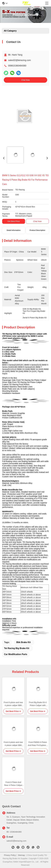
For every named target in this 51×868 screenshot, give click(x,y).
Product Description (37, 230)
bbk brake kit (23, 642)
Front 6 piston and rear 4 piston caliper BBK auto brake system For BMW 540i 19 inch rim (13, 744)
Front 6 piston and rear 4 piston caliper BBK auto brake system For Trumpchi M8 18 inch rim (13, 704)
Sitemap (21, 855)
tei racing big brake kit (17, 648)
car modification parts (16, 654)
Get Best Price (14, 221)
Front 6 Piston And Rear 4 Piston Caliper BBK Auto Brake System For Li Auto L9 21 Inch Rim (13, 784)
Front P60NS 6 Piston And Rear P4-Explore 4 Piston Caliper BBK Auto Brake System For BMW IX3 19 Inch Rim (38, 744)
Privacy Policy (10, 855)
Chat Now (26, 80)
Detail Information (14, 230)
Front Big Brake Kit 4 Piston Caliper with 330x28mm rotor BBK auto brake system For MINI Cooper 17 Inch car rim (38, 704)
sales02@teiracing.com (20, 60)
